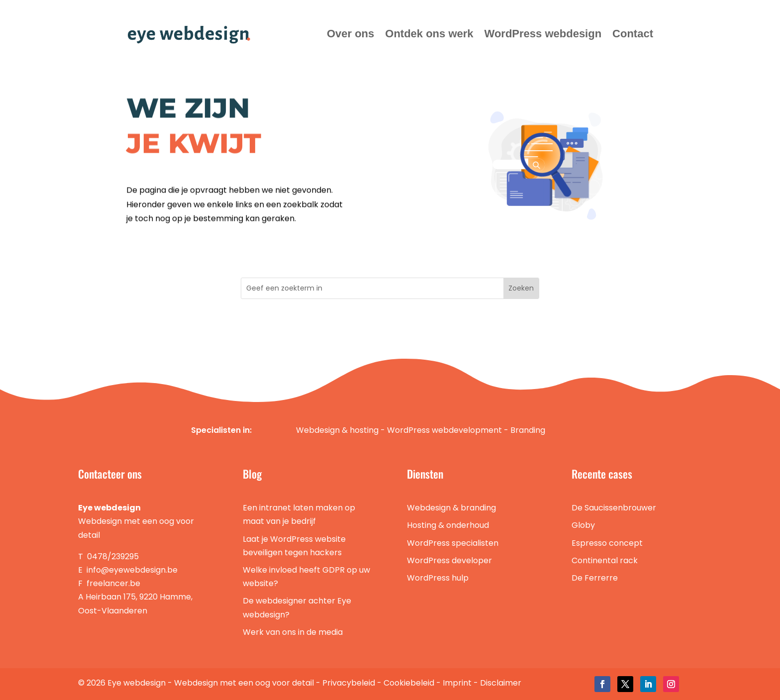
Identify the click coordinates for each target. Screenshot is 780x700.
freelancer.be (113, 583)
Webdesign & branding (451, 508)
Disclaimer (501, 683)
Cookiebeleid (409, 683)
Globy (583, 525)
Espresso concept (607, 543)
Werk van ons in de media (293, 632)
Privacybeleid (349, 683)
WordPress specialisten (453, 543)
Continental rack (605, 560)
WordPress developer (449, 560)
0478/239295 (113, 556)
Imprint (457, 683)
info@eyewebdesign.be (132, 570)
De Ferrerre (595, 578)
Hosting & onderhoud (448, 525)
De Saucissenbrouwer (614, 508)
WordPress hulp (438, 578)
